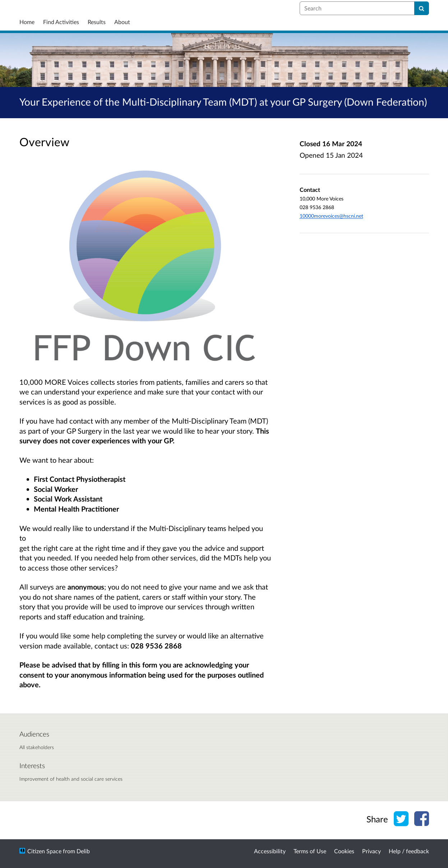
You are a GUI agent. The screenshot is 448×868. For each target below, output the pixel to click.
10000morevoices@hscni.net (331, 216)
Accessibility (270, 851)
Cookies (344, 851)
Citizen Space (44, 851)
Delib (83, 851)
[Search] (422, 8)
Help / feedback (409, 851)
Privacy (371, 851)
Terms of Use (310, 851)
